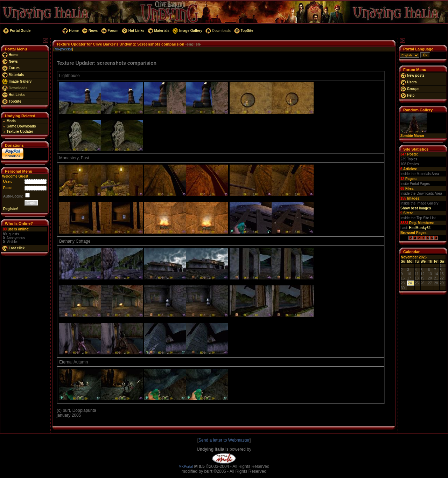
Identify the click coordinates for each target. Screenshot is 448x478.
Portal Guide (16, 31)
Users (409, 82)
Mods (9, 121)
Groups (410, 89)
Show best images (416, 208)
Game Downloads (19, 126)
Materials (158, 31)
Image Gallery (187, 31)
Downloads (218, 31)
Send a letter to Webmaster (224, 440)
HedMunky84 (420, 228)
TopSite (243, 31)
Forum (109, 31)
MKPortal (186, 467)
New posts (412, 75)
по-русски (63, 49)
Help (407, 95)
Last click (13, 248)
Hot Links (132, 31)
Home (70, 31)
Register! (11, 209)
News (89, 31)
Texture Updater (18, 131)
